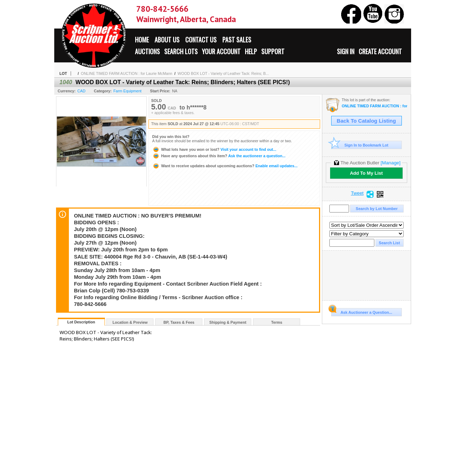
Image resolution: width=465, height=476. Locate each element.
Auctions (147, 51)
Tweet (357, 193)
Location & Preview (130, 322)
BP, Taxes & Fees (179, 322)
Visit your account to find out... (214, 149)
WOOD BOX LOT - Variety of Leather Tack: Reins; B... (223, 73)
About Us (167, 40)
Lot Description (81, 322)
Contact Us (201, 40)
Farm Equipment (128, 91)
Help (251, 51)
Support (273, 51)
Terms (277, 322)
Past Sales (237, 40)
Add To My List (366, 173)
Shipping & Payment (228, 322)
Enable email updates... (225, 166)
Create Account (380, 51)
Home (142, 40)
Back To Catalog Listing (367, 121)
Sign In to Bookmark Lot (360, 145)
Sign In (346, 51)
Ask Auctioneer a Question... (362, 311)
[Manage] (391, 163)
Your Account (221, 51)
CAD (82, 91)
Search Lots (181, 51)
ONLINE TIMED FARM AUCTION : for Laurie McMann (127, 73)
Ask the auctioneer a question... (219, 156)
